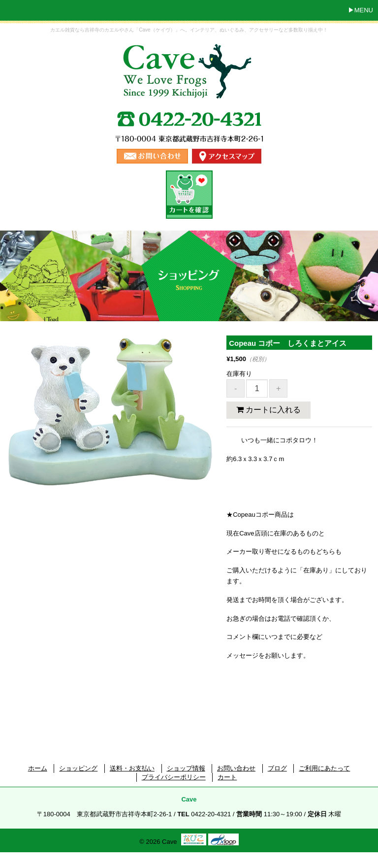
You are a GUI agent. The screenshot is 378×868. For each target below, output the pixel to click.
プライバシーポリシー (174, 777)
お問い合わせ (236, 768)
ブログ (277, 768)
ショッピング (78, 768)
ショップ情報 (186, 768)
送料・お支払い (132, 768)
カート (227, 777)
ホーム (38, 768)
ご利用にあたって (324, 768)
